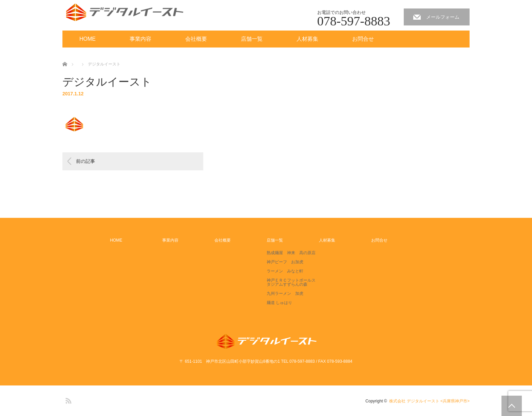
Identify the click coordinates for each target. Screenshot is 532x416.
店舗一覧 (252, 39)
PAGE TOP (512, 406)
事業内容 (140, 39)
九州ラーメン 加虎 (285, 294)
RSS (68, 400)
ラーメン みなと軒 (285, 271)
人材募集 (307, 39)
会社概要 (196, 39)
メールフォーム (443, 17)
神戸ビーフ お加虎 (285, 262)
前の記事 (85, 161)
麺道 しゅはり (279, 303)
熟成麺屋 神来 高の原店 (291, 253)
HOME (88, 39)
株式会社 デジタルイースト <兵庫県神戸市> (429, 401)
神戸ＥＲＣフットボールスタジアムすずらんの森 (291, 282)
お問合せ (363, 39)
